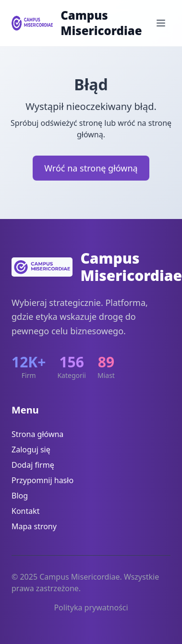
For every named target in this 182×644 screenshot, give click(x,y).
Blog (20, 496)
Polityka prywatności (91, 608)
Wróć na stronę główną (91, 168)
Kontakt (26, 511)
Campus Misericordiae (101, 23)
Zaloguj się (31, 450)
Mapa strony (34, 526)
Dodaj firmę (33, 465)
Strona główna (37, 434)
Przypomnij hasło (42, 480)
